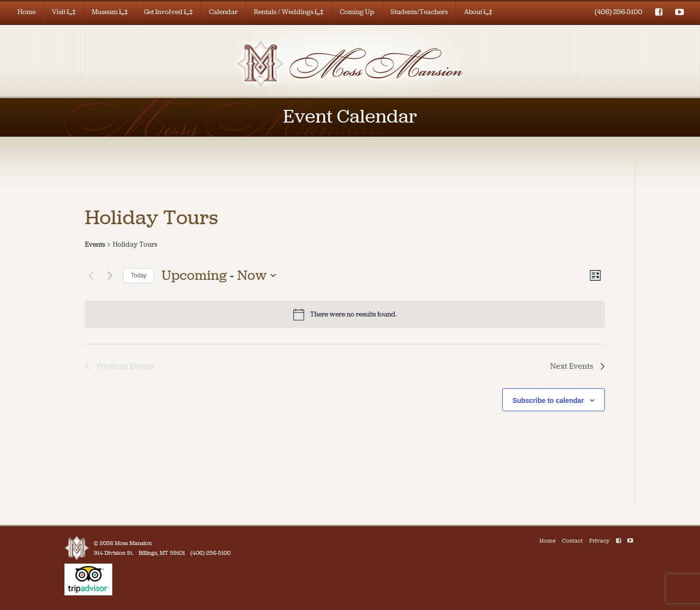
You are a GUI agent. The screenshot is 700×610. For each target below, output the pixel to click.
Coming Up (357, 12)
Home (27, 12)
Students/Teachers (419, 12)
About (478, 12)
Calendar (223, 12)
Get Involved (168, 12)
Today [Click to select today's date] (139, 275)
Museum (110, 12)
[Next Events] (110, 275)
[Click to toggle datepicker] (219, 275)
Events (95, 244)
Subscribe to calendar (548, 400)
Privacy (599, 541)
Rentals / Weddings (289, 12)
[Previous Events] (91, 275)
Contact (572, 541)
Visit (64, 12)
